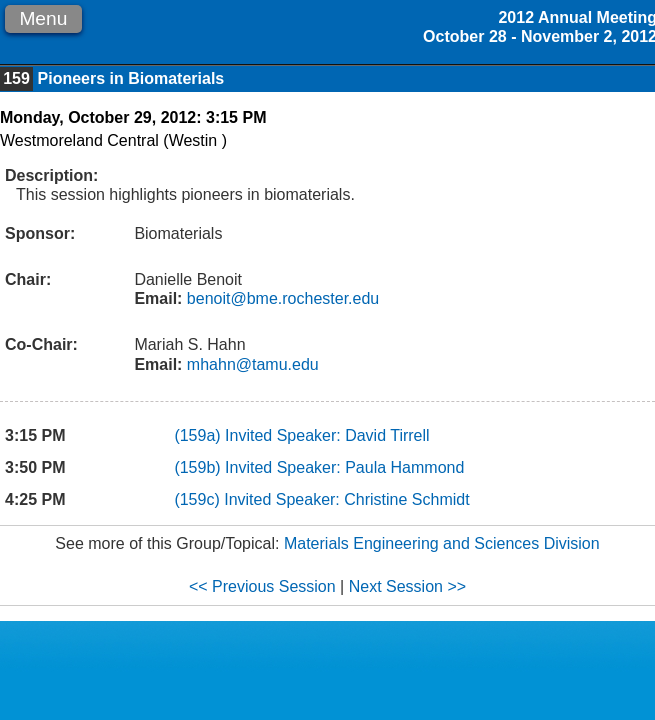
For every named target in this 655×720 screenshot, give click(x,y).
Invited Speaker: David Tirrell (327, 435)
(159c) (199, 499)
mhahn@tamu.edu (250, 364)
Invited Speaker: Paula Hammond (344, 467)
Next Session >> (407, 586)
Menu (43, 18)
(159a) (199, 435)
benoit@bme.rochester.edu (280, 298)
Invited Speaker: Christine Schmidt (346, 499)
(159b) (199, 467)
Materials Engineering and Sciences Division (442, 543)
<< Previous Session (262, 586)
